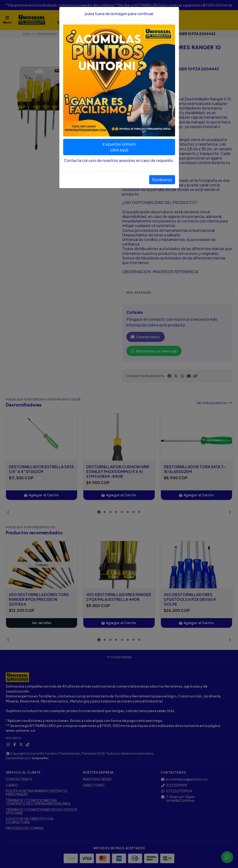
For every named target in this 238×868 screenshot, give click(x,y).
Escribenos (162, 180)
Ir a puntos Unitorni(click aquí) (119, 147)
